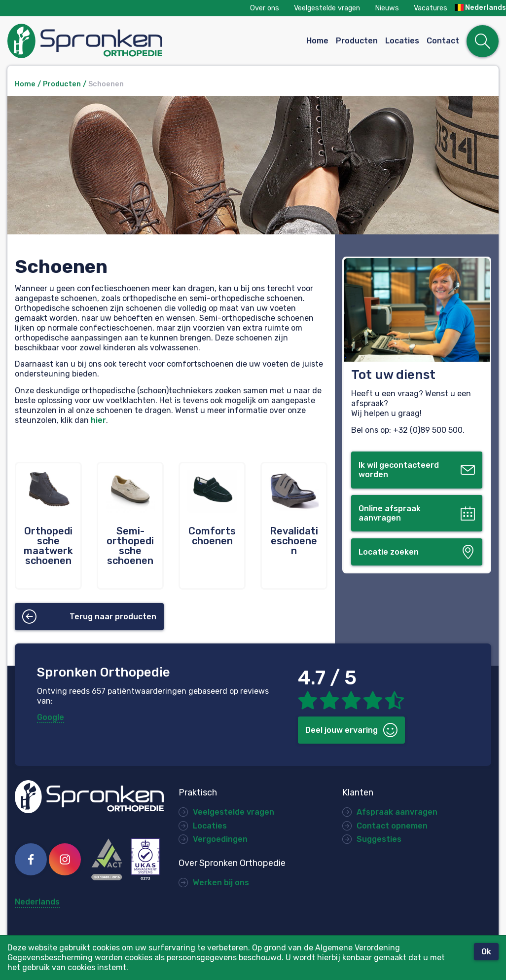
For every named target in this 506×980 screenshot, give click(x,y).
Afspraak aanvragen (397, 812)
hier (98, 420)
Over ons (265, 8)
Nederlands (480, 8)
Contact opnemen (392, 826)
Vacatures (431, 8)
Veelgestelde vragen (327, 8)
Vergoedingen (220, 839)
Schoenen (106, 84)
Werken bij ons (221, 883)
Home (317, 41)
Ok (486, 952)
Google (51, 717)
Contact (443, 41)
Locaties (402, 41)
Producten (357, 41)
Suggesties (379, 839)
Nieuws (387, 8)
